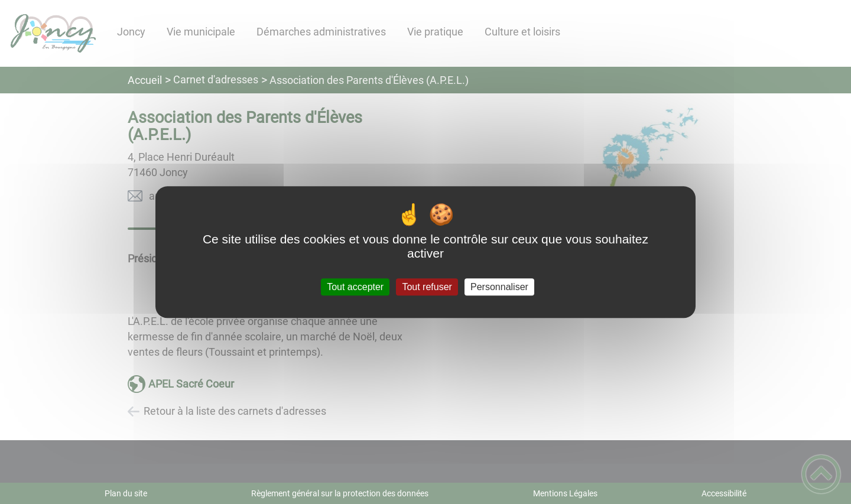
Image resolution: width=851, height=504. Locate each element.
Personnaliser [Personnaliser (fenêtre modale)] (499, 287)
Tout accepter (355, 287)
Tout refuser (427, 287)
